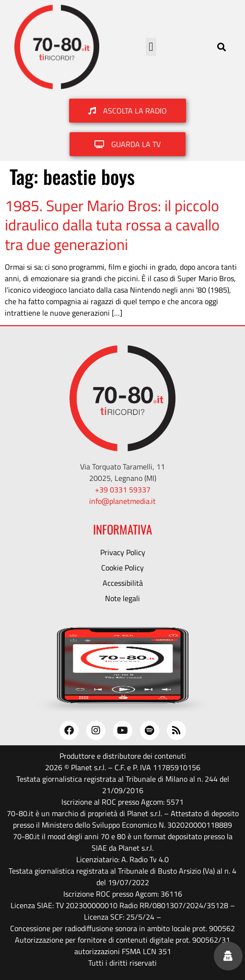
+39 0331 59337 (123, 490)
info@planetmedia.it (122, 501)
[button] (151, 47)
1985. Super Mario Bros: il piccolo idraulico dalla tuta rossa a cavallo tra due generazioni (112, 225)
